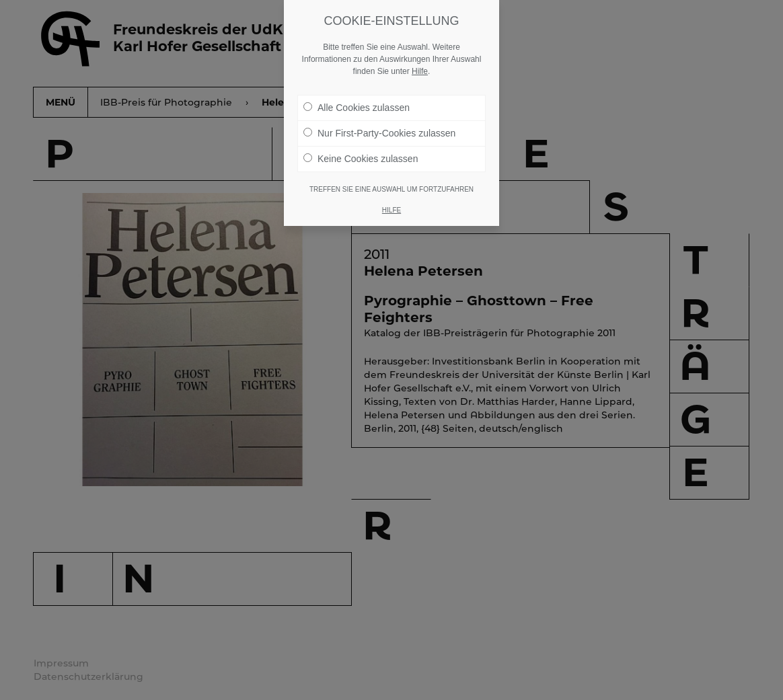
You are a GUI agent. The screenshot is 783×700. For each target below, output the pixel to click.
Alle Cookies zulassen (357, 108)
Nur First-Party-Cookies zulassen (379, 133)
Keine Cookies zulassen (361, 159)
